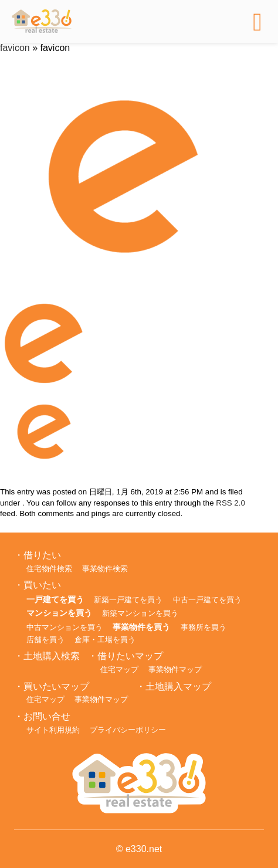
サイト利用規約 (53, 730)
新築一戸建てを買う (128, 600)
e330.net (144, 849)
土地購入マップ (178, 686)
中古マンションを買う (65, 627)
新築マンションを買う (140, 613)
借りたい (42, 555)
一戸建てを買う (55, 599)
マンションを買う (59, 613)
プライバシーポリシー (128, 730)
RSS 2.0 (230, 503)
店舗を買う (45, 640)
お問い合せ (47, 716)
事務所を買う (204, 627)
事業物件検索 (105, 569)
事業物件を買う (141, 627)
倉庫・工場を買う (105, 640)
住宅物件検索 (49, 569)
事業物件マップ (175, 669)
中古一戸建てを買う (207, 600)
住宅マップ (119, 669)
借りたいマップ (130, 656)
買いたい (42, 585)
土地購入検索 (52, 656)
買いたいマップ (56, 686)
